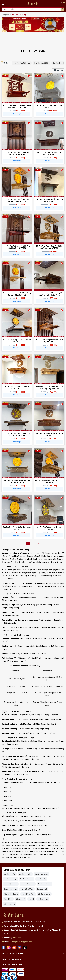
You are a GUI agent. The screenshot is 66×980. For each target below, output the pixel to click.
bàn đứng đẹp (41, 865)
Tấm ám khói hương (11, 880)
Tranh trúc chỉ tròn (44, 870)
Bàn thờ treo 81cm (27, 875)
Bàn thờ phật (20, 885)
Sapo (38, 978)
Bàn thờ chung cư (44, 880)
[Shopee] (14, 933)
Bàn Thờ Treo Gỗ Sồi (41, 49)
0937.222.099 (19, 923)
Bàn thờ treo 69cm (10, 875)
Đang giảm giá (42, 875)
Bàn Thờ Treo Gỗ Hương (22, 49)
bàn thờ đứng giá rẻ (28, 870)
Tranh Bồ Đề (8, 885)
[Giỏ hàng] (63, 4)
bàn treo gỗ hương (27, 865)
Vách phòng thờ (9, 890)
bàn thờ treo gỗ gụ (10, 865)
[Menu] (3, 4)
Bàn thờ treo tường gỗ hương (13, 701)
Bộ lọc (6, 48)
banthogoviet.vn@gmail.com (21, 928)
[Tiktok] (25, 933)
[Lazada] (20, 933)
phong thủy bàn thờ (11, 870)
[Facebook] (3, 933)
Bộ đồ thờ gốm (43, 885)
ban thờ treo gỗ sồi (42, 860)
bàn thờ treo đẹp (10, 860)
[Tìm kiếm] (62, 9)
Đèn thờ (31, 885)
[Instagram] (9, 933)
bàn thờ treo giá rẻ (25, 860)
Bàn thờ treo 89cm (28, 880)
